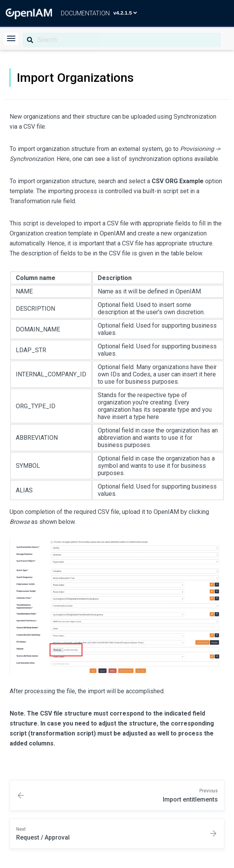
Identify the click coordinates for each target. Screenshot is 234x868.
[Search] (122, 40)
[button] (11, 39)
